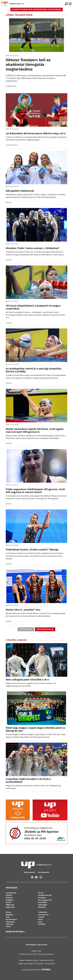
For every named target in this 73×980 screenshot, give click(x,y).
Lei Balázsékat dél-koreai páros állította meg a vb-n (36, 133)
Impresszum (42, 945)
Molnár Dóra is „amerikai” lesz (23, 610)
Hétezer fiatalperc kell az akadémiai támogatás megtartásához (28, 64)
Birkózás (9, 898)
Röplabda (9, 915)
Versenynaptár (44, 872)
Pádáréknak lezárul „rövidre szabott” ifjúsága (32, 549)
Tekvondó (9, 924)
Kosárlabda (42, 902)
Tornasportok (43, 915)
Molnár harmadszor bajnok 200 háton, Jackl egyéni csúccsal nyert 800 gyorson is (35, 430)
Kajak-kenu (10, 907)
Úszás (40, 919)
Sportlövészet (11, 919)
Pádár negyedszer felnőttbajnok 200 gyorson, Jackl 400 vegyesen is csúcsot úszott (35, 491)
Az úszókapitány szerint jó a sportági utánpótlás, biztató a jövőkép (34, 370)
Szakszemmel (29, 872)
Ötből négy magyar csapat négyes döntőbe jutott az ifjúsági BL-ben (36, 729)
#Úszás (9, 202)
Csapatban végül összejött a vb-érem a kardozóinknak (28, 780)
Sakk (8, 917)
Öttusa (8, 912)
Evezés (8, 902)
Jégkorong (10, 905)
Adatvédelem (31, 945)
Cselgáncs (10, 900)
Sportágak (11, 888)
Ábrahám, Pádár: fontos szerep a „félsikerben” (33, 248)
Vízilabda (42, 924)
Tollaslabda (42, 912)
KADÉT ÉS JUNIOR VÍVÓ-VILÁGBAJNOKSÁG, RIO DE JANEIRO (37, 9)
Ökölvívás (42, 907)
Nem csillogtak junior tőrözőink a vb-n (27, 680)
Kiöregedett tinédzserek (20, 191)
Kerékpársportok (45, 895)
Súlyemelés (10, 922)
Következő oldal (45, 629)
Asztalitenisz (11, 893)
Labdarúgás (43, 905)
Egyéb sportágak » (15, 932)
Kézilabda (42, 898)
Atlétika (9, 895)
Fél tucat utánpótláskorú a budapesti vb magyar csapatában (33, 307)
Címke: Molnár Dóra (19, 15)
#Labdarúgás (11, 86)
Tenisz (8, 927)
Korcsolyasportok (45, 900)
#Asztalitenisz (12, 145)
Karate (41, 893)
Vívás (40, 922)
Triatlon (41, 917)
